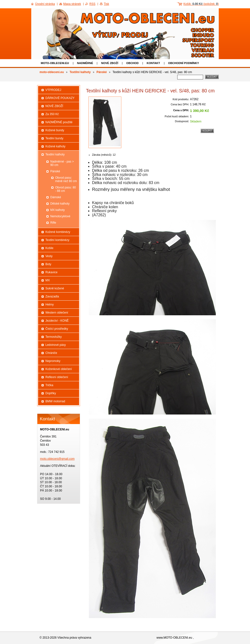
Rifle (53, 223)
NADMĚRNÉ (85, 63)
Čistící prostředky (57, 329)
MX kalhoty (57, 210)
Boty (48, 264)
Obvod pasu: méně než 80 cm (66, 179)
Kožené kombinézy (58, 232)
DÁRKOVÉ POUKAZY (60, 98)
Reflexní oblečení (57, 377)
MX (48, 280)
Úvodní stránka (45, 4)
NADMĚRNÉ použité (59, 122)
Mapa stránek (72, 4)
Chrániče (51, 353)
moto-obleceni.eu (55, 63)
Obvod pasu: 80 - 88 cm (66, 189)
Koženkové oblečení (59, 369)
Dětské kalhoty (60, 204)
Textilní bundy (54, 138)
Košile (49, 248)
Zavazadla (52, 296)
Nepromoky (53, 361)
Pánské (102, 72)
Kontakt (153, 63)
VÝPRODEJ (53, 90)
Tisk (106, 4)
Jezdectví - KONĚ (57, 321)
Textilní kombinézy (57, 240)
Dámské (56, 197)
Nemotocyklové (60, 216)
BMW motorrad (55, 401)
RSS (92, 4)
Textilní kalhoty (80, 72)
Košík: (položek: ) (201, 4)
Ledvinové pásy (56, 345)
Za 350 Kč (52, 114)
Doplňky (51, 393)
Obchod (132, 63)
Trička (49, 385)
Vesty (49, 256)
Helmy (50, 305)
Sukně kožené (55, 288)
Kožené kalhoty (55, 146)
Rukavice (51, 272)
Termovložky (54, 337)
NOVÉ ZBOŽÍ (110, 63)
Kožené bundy (55, 130)
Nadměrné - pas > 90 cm (62, 163)
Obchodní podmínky (184, 63)
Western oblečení (57, 313)
